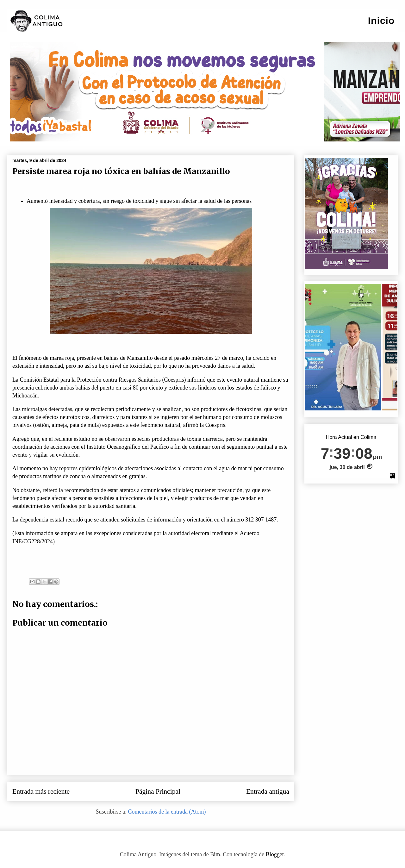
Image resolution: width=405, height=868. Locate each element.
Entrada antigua (268, 791)
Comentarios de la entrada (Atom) (167, 812)
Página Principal (158, 791)
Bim (215, 854)
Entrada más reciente (41, 791)
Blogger (275, 854)
